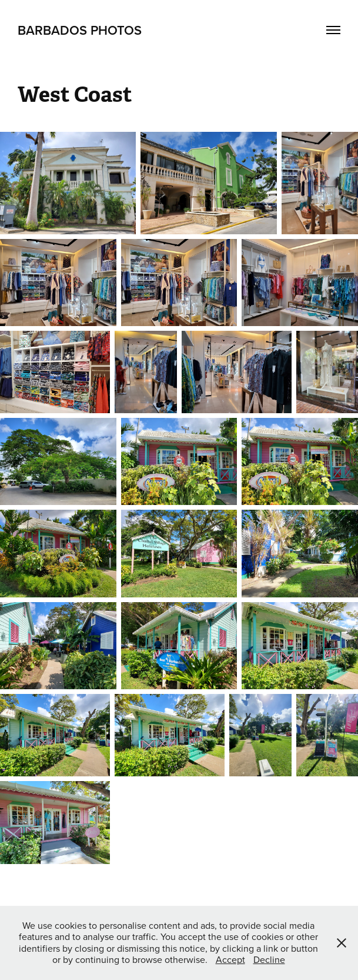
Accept (230, 959)
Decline (269, 959)
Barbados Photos (80, 30)
